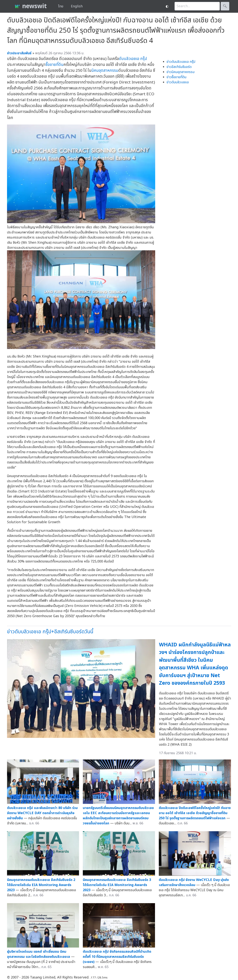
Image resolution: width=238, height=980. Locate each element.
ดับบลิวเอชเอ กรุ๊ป (133, 59)
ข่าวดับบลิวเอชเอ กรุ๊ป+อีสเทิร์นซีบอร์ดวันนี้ (50, 632)
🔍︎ (225, 6)
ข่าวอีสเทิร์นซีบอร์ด (179, 67)
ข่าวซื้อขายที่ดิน (177, 77)
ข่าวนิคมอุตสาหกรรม (181, 72)
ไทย (61, 6)
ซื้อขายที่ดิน (54, 65)
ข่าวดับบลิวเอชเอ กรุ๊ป (181, 62)
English (77, 6)
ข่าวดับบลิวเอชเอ (178, 82)
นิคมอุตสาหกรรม (105, 71)
